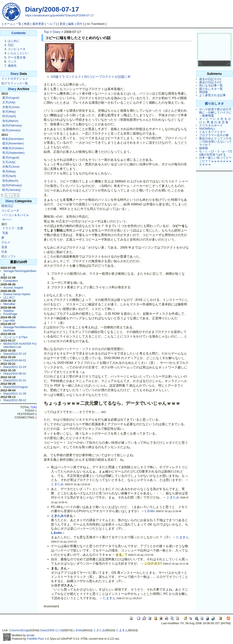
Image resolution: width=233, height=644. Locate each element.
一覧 (18, 24)
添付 (79, 24)
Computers (11, 281)
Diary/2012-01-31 (15, 380)
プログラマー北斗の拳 (214, 135)
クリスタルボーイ (211, 125)
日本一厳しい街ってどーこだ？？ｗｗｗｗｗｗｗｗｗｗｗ (215, 161)
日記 (11, 45)
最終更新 (38, 24)
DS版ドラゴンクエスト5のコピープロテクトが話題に (91, 77)
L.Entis (150, 511)
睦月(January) (11, 130)
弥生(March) (10, 121)
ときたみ (57, 484)
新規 (63, 24)
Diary (15, 74)
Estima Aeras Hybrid (17, 294)
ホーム (9, 24)
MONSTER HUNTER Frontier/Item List (20, 345)
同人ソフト (9, 256)
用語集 (204, 92)
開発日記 (7, 206)
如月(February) (12, 125)
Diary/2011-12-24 (15, 367)
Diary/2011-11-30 (15, 394)
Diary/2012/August (16, 387)
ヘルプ (51, 24)
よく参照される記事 (212, 95)
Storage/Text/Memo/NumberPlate (20, 329)
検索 (27, 24)
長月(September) (13, 153)
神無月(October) (13, 148)
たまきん (182, 537)
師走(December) (13, 139)
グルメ (6, 242)
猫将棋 (204, 148)
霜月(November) (13, 143)
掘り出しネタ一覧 (211, 89)
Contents (19, 33)
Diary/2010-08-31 (15, 374)
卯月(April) (9, 116)
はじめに (14, 41)
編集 (71, 24)
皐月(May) (9, 112)
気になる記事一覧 (211, 85)
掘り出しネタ (214, 103)
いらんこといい (18, 53)
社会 (4, 252)
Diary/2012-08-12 (15, 400)
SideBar (9, 311)
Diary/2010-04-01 (15, 360)
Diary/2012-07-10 (15, 354)
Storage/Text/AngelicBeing (20, 273)
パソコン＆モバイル (16, 215)
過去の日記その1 (210, 79)
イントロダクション (15, 79)
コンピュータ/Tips (15, 337)
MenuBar (9, 304)
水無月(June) (11, 107)
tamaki (30, 635)
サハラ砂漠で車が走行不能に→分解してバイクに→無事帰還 (215, 113)
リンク (12, 62)
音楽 (4, 247)
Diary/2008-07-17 (52, 9)
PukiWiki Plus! (35, 639)
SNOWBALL (207, 129)
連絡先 (12, 66)
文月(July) (9, 102)
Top (46, 32)
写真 (5, 233)
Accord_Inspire (13, 288)
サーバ (7, 220)
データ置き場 (17, 57)
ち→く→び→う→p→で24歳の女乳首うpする (215, 153)
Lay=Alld (9, 321)
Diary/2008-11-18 (52, 630)
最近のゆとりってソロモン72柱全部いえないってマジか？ (215, 142)
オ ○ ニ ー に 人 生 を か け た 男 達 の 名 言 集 (215, 120)
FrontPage (10, 314)
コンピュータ (17, 49)
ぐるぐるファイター (212, 132)
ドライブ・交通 (13, 228)
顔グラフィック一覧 (15, 83)
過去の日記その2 (210, 82)
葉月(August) (11, 98)
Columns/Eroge (19, 630)
